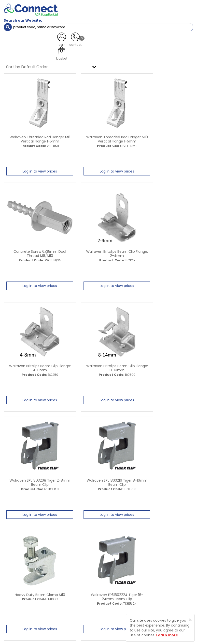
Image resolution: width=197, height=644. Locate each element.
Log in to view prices (34, 171)
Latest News (112, 573)
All (155, 532)
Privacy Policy (162, 581)
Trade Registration (166, 566)
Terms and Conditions (169, 588)
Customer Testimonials (121, 581)
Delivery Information (168, 573)
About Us (109, 566)
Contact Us (111, 588)
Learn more (167, 635)
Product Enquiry (115, 596)
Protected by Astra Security (103, 620)
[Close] (190, 620)
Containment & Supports (33, 36)
